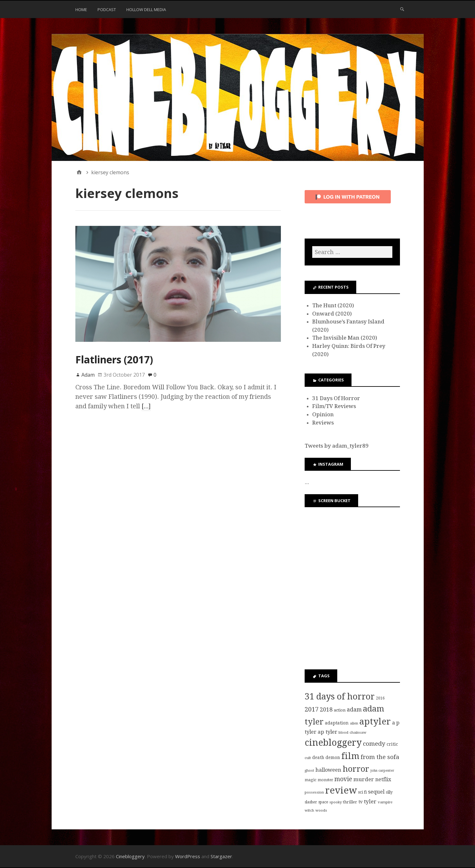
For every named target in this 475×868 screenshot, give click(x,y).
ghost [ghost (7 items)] (309, 770)
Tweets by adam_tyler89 (337, 446)
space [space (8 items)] (323, 802)
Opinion (323, 414)
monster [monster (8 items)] (325, 780)
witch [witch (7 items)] (309, 810)
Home (81, 10)
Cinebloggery (130, 856)
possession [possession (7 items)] (314, 792)
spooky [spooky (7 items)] (336, 802)
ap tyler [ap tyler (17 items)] (327, 732)
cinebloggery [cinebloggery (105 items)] (333, 743)
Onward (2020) (332, 314)
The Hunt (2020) (333, 305)
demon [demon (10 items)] (333, 757)
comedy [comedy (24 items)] (374, 744)
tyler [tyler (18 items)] (370, 801)
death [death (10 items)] (318, 757)
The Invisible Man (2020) (345, 338)
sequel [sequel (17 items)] (376, 792)
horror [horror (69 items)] (356, 769)
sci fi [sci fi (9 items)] (362, 792)
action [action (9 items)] (340, 710)
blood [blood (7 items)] (343, 732)
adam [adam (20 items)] (354, 710)
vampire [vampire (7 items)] (385, 802)
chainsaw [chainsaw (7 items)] (358, 732)
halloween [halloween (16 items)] (328, 770)
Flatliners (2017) (114, 359)
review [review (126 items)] (341, 790)
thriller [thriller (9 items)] (350, 802)
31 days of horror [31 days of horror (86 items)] (340, 696)
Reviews (323, 423)
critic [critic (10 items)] (392, 744)
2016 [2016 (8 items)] (380, 698)
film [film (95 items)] (350, 756)
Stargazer (221, 856)
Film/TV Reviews (334, 406)
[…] (146, 406)
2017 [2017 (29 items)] (312, 709)
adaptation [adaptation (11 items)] (337, 723)
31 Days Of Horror (336, 398)
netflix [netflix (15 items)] (383, 779)
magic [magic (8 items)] (310, 780)
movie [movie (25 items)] (343, 779)
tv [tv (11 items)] (361, 802)
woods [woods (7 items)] (321, 810)
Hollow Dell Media (146, 10)
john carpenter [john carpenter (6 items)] (382, 771)
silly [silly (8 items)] (389, 792)
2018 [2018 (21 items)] (326, 709)
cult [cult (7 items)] (308, 758)
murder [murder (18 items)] (364, 779)
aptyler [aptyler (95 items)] (375, 721)
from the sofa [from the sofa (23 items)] (380, 757)
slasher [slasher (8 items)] (311, 802)
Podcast (107, 10)
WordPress (188, 856)
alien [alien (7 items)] (354, 723)
